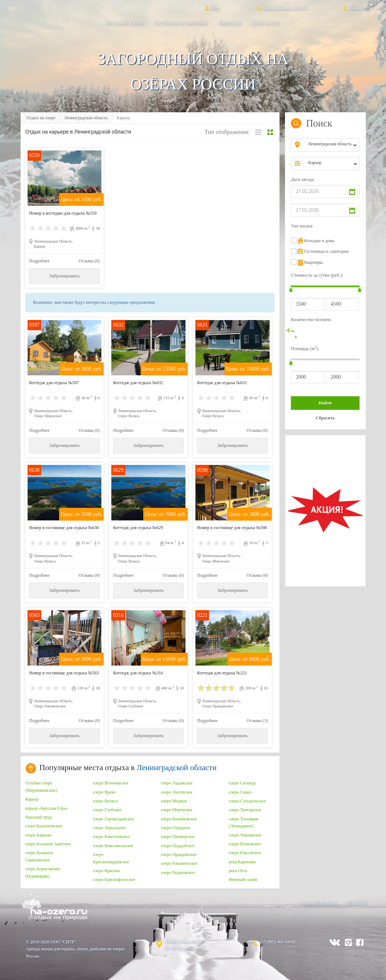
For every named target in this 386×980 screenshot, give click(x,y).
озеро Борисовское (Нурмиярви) (43, 872)
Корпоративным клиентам (281, 8)
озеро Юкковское (245, 844)
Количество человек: (311, 320)
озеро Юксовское (245, 853)
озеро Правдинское (179, 855)
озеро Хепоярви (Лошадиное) (244, 823)
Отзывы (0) (89, 261)
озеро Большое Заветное (48, 844)
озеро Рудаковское (178, 872)
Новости (356, 903)
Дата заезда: (303, 179)
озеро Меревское (177, 810)
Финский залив (243, 879)
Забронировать (64, 276)
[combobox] (331, 145)
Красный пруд (39, 817)
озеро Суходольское (247, 801)
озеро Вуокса (105, 801)
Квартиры (229, 23)
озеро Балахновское (44, 826)
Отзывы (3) (257, 721)
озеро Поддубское (178, 846)
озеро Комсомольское (113, 846)
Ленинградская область (86, 118)
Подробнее (39, 261)
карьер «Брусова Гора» (47, 808)
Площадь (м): (305, 348)
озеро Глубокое (107, 810)
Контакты (354, 8)
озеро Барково (39, 835)
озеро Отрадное (176, 828)
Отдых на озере (41, 118)
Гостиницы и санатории (181, 23)
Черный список (319, 903)
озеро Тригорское (245, 810)
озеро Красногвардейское (111, 858)
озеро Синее (240, 792)
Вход (211, 8)
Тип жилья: (302, 226)
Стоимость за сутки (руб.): (317, 275)
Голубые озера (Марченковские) (41, 787)
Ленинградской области (177, 768)
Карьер (32, 799)
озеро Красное (107, 871)
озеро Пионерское (178, 837)
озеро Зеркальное (109, 828)
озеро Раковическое (179, 863)
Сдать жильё (265, 23)
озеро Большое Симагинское (39, 856)
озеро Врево (104, 792)
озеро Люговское (177, 792)
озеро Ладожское (177, 783)
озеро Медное (174, 801)
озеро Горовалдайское (113, 819)
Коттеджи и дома (125, 23)
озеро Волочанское (111, 783)
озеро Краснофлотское (114, 879)
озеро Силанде (243, 783)
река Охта (238, 871)
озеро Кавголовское (111, 837)
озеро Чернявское (245, 835)
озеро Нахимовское (179, 819)
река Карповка (242, 862)
